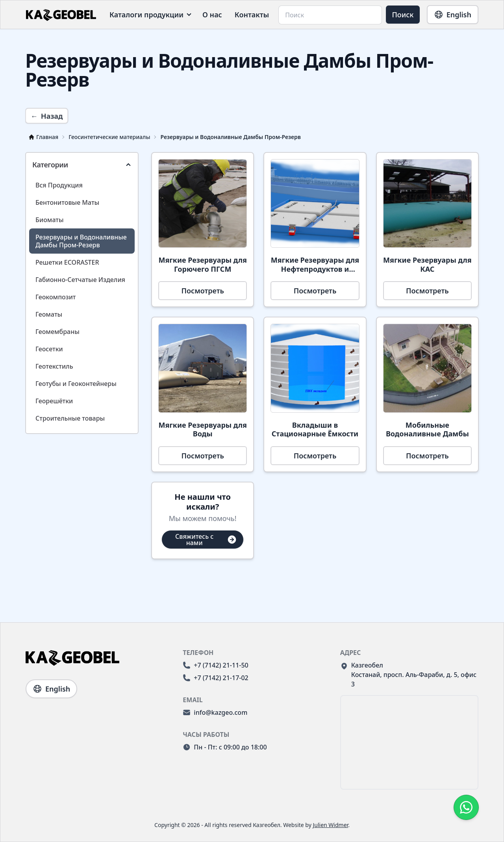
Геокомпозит (56, 297)
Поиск (403, 15)
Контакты (252, 15)
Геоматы (49, 314)
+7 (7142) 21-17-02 (215, 678)
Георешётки (54, 401)
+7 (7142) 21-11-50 (215, 665)
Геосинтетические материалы (109, 137)
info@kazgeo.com (215, 712)
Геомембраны (57, 332)
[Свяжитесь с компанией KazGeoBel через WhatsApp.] (466, 807)
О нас (212, 15)
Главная (43, 137)
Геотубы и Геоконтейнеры (76, 384)
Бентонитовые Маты (67, 202)
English (453, 15)
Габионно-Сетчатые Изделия (80, 280)
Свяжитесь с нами (206, 540)
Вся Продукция (59, 185)
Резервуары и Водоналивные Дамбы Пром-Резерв (231, 137)
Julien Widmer (330, 825)
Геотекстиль (54, 366)
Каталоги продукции (146, 15)
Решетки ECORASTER (67, 262)
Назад (47, 116)
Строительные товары (70, 418)
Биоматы (50, 220)
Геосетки (49, 349)
